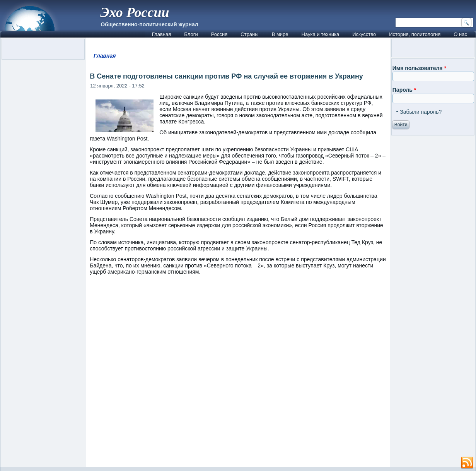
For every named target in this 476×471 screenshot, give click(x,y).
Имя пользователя (419, 68)
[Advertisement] (238, 375)
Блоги (191, 34)
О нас (460, 34)
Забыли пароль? (421, 112)
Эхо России (135, 12)
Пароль (404, 90)
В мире (280, 34)
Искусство (364, 34)
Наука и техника (321, 34)
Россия (219, 34)
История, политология (415, 34)
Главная (161, 34)
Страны (249, 34)
